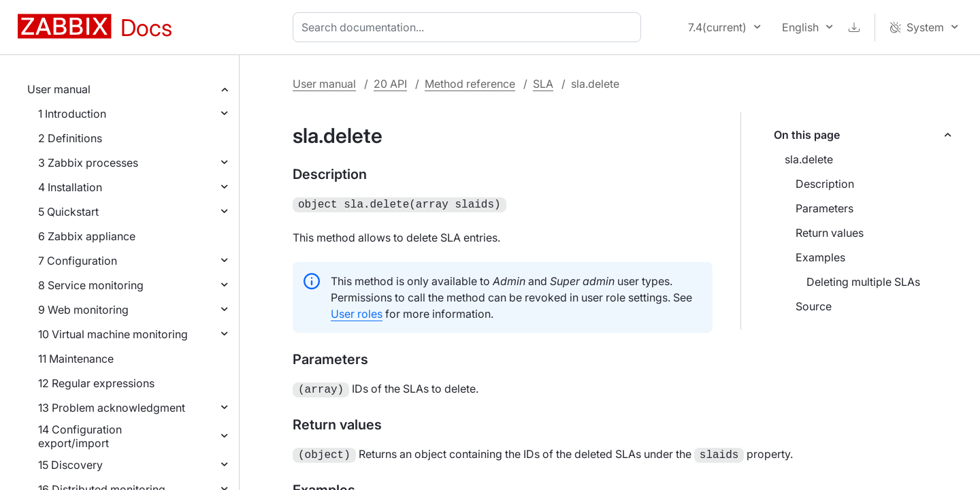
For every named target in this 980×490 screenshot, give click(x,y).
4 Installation (70, 187)
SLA (543, 84)
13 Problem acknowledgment (112, 408)
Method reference (470, 84)
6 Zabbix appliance (87, 236)
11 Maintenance (76, 359)
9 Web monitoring (83, 310)
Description (825, 184)
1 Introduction (72, 114)
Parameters (824, 208)
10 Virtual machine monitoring (113, 334)
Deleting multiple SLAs (863, 282)
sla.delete (809, 159)
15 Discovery (70, 465)
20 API (390, 84)
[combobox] (470, 27)
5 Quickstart (68, 212)
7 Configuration (78, 261)
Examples (820, 257)
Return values (830, 233)
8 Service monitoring (91, 285)
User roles (357, 312)
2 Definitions (70, 138)
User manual (59, 89)
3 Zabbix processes (88, 163)
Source (814, 306)
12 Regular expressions (96, 383)
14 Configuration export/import (80, 436)
